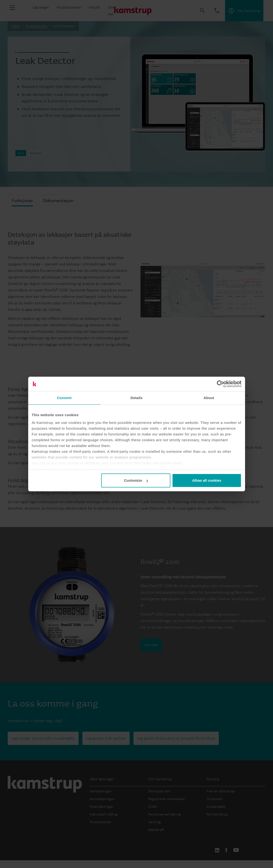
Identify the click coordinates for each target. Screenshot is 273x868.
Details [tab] (137, 398)
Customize (136, 480)
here (178, 463)
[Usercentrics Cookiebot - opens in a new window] (220, 384)
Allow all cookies (207, 480)
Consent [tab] (64, 398)
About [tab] (209, 398)
